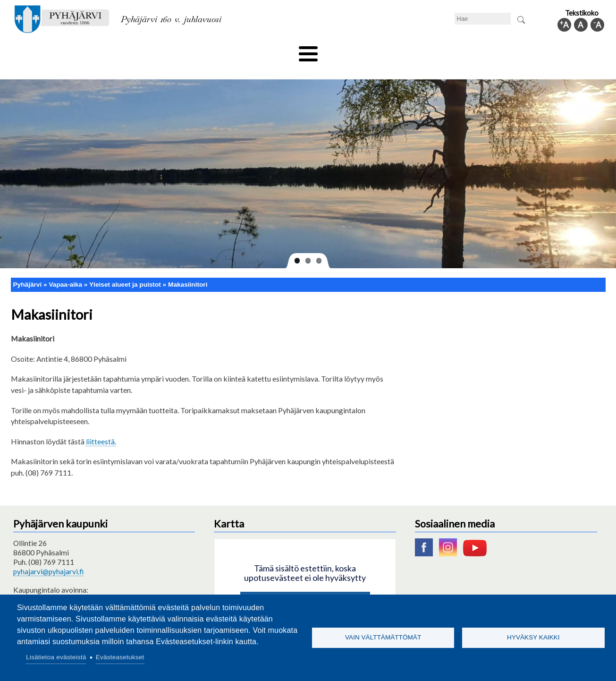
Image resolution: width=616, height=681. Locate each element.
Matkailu (359, 51)
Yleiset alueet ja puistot (125, 268)
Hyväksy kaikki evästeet (305, 587)
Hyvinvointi (309, 51)
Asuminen (100, 51)
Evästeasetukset (120, 657)
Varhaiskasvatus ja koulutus (176, 51)
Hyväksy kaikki (533, 637)
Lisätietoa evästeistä (56, 657)
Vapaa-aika (255, 51)
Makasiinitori (188, 268)
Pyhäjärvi (28, 268)
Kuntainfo (516, 51)
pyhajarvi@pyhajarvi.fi (48, 556)
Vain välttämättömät (383, 637)
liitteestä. (101, 425)
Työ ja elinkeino (415, 51)
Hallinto (469, 51)
